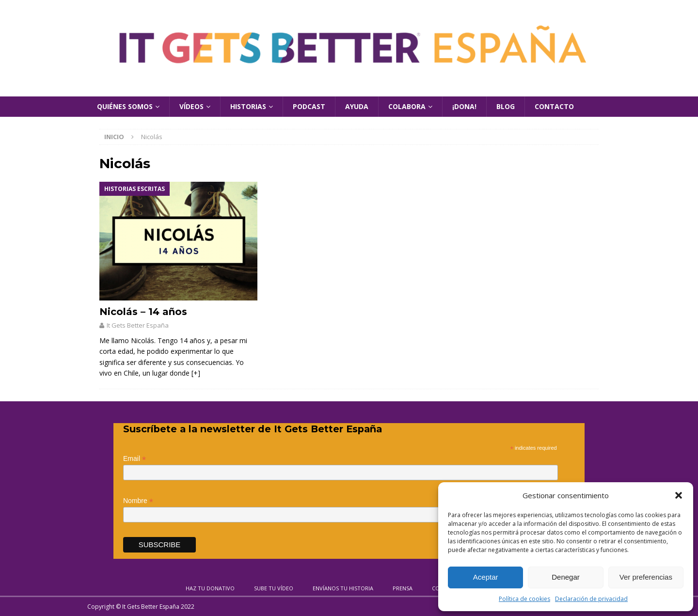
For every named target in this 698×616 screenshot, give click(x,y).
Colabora (407, 106)
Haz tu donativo (210, 588)
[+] (196, 373)
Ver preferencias (646, 577)
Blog (506, 106)
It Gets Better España (138, 325)
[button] (679, 495)
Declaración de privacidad (591, 599)
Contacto (554, 106)
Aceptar (486, 577)
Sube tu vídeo (274, 588)
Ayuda (357, 106)
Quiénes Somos (125, 106)
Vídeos (191, 106)
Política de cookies (524, 599)
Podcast (309, 106)
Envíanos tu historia (343, 588)
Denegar (566, 577)
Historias (248, 106)
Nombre (138, 501)
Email (135, 459)
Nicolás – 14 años (143, 312)
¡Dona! (464, 106)
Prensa (403, 588)
